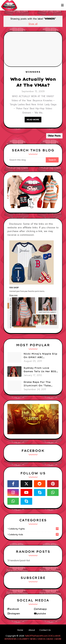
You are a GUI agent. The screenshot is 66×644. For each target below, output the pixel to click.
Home (20, 630)
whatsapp (41, 609)
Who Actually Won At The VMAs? (33, 82)
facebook (14, 609)
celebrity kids (34, 535)
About (32, 630)
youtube (41, 614)
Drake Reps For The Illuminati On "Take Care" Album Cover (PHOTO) (37, 384)
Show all (33, 24)
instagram (15, 614)
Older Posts (54, 136)
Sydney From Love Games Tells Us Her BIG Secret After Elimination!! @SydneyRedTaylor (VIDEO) (40, 370)
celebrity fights (34, 529)
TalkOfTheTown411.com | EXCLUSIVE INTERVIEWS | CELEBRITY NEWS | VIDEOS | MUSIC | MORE (33, 637)
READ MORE (33, 120)
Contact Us (45, 630)
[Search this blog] (27, 160)
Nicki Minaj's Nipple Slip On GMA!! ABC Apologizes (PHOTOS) (40, 356)
